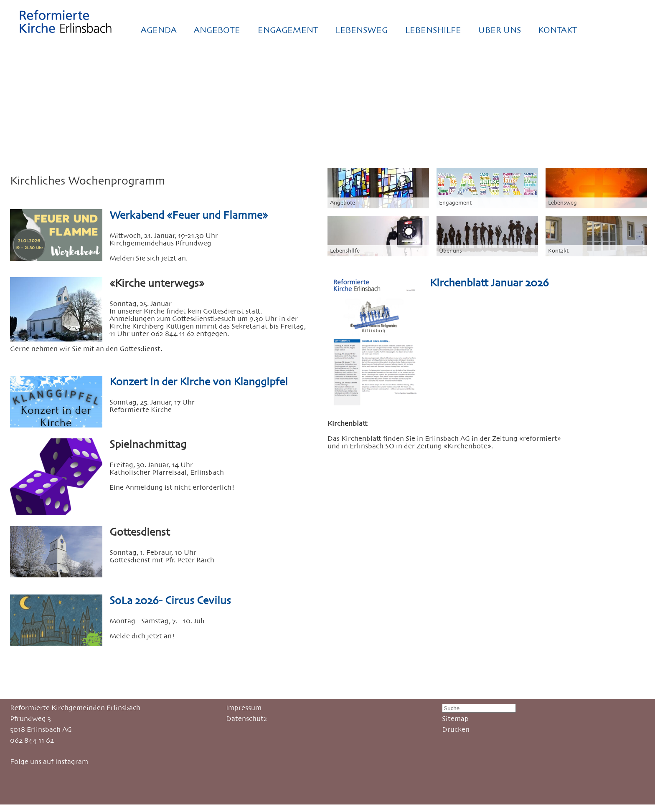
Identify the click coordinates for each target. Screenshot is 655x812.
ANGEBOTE (217, 30)
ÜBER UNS (500, 30)
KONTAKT (558, 30)
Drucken (456, 729)
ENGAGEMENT (288, 30)
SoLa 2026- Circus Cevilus (170, 600)
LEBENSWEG (362, 30)
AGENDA (159, 30)
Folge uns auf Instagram (49, 761)
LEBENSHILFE (433, 30)
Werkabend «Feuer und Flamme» (189, 215)
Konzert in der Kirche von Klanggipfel (199, 382)
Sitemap (455, 718)
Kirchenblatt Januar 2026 (489, 283)
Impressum (244, 708)
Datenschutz (246, 718)
